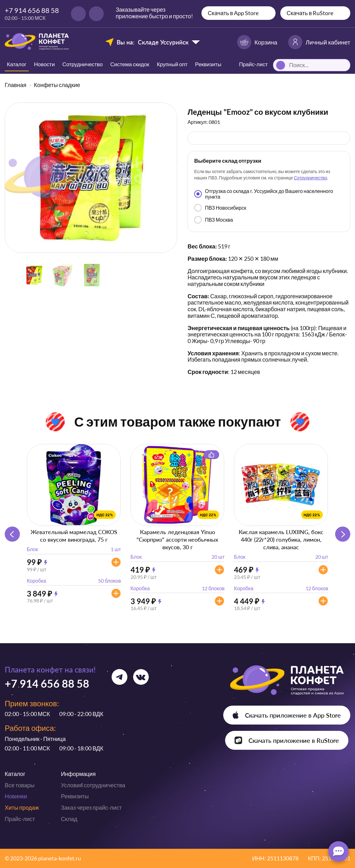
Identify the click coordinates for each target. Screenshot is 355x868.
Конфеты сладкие (57, 85)
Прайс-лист (20, 819)
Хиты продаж (22, 807)
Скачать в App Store (233, 13)
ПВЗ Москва (214, 220)
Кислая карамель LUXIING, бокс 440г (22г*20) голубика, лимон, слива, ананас (281, 539)
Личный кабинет (319, 42)
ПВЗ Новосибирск (220, 208)
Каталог (17, 64)
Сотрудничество (83, 64)
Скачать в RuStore (310, 13)
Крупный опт (172, 64)
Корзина (257, 42)
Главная (16, 85)
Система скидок (130, 64)
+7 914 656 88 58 (32, 10)
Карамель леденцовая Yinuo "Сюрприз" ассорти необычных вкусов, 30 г (177, 539)
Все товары (20, 785)
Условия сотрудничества (93, 785)
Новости (44, 64)
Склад (69, 819)
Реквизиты (208, 64)
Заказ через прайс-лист (91, 807)
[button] (343, 534)
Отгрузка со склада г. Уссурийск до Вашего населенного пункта (264, 194)
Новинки (16, 796)
